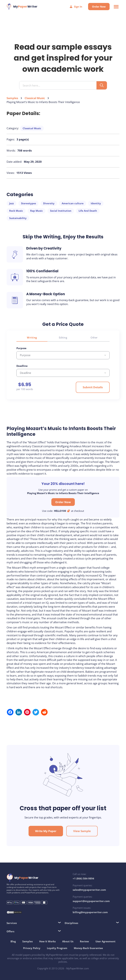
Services (12, 923)
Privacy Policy (32, 948)
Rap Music (37, 211)
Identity (96, 203)
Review (84, 941)
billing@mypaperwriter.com (90, 912)
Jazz (11, 203)
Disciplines (71, 923)
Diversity (49, 203)
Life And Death (88, 211)
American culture (73, 203)
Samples (12, 98)
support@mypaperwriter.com (91, 901)
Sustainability (18, 218)
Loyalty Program (57, 948)
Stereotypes (28, 203)
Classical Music (35, 98)
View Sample (82, 831)
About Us (68, 941)
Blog (13, 941)
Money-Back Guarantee (88, 948)
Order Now (99, 7)
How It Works (47, 941)
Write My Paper (46, 831)
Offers (10, 931)
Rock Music (16, 211)
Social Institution (61, 211)
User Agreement (105, 941)
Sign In (76, 7)
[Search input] (59, 86)
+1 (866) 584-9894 (83, 878)
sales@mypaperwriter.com (89, 890)
